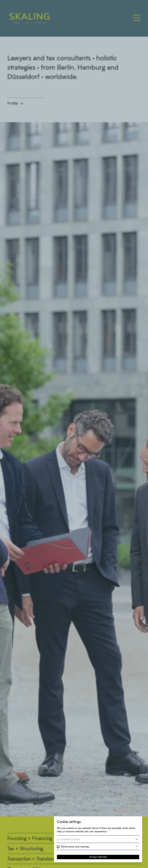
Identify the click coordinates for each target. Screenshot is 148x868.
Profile (13, 103)
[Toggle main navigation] (137, 18)
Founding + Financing (30, 838)
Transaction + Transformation (37, 859)
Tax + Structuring (25, 848)
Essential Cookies (70, 839)
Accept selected (98, 857)
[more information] (137, 839)
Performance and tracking (75, 847)
